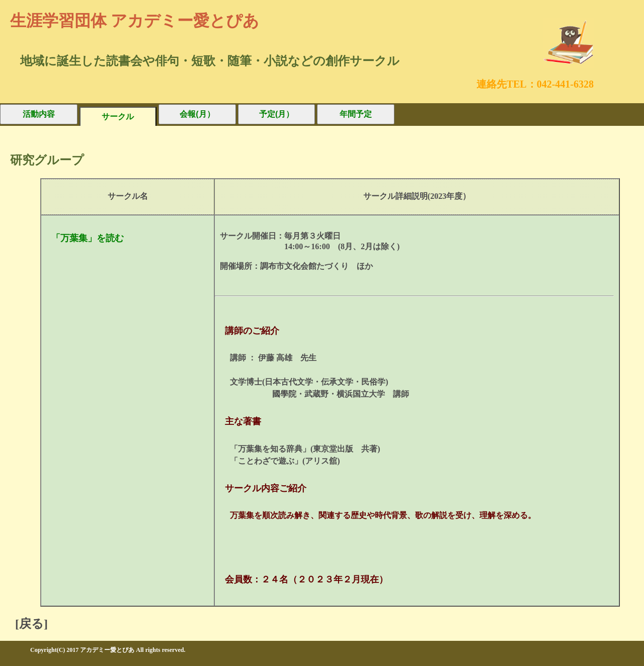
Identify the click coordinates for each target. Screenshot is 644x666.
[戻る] (31, 624)
